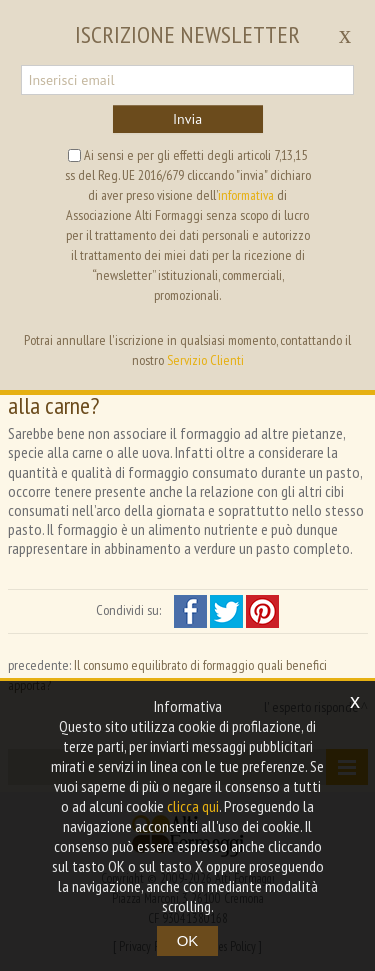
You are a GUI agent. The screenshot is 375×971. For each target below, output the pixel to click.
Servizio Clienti (205, 360)
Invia (187, 119)
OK (188, 940)
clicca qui (193, 806)
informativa (246, 195)
